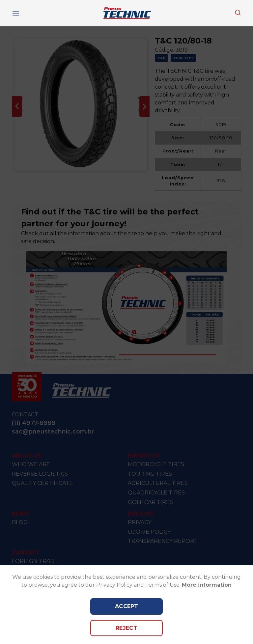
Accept (127, 606)
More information (207, 585)
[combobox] (238, 13)
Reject (127, 628)
